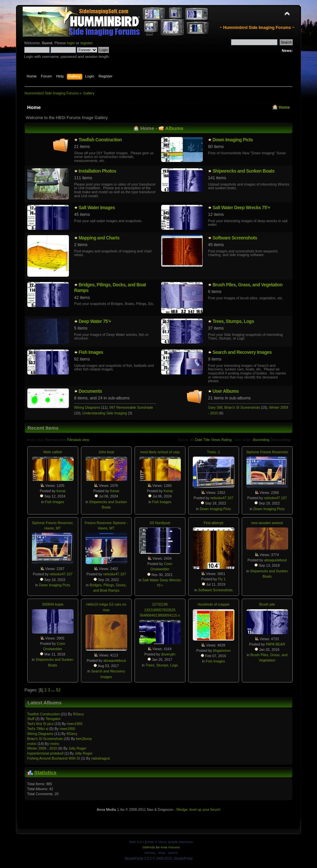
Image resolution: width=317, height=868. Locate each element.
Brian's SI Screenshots (242, 407)
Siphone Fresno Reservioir (267, 452)
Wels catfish (53, 452)
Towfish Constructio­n (100, 140)
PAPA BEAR (275, 644)
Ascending (261, 440)
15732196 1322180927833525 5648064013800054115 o (160, 610)
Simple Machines (180, 842)
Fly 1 (222, 579)
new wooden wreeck (267, 523)
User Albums (226, 391)
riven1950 (75, 724)
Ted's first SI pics (40, 724)
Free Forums (170, 847)
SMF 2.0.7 (137, 842)
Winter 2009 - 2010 (42, 748)
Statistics (45, 772)
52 (58, 690)
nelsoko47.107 (222, 498)
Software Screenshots (235, 238)
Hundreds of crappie (213, 604)
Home (284, 107)
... (54, 690)
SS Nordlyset (160, 523)
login (71, 43)
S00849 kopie (53, 604)
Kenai (61, 491)
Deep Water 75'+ (95, 321)
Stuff (31, 719)
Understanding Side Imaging (105, 413)
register (86, 43)
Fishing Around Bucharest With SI (54, 758)
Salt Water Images (97, 208)
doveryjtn (168, 654)
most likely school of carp (160, 452)
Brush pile (267, 604)
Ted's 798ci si (38, 729)
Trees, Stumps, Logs (233, 321)
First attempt (214, 523)
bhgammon (222, 651)
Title (207, 440)
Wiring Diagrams (87, 407)
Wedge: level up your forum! (198, 809)
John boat (106, 452)
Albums (174, 128)
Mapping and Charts (99, 238)
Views (215, 440)
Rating (227, 440)
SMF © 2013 (157, 842)
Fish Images (91, 352)
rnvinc (32, 744)
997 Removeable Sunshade (131, 407)
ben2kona (84, 739)
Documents (90, 391)
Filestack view (78, 440)
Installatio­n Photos (97, 171)
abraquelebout (275, 560)
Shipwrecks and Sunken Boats (243, 171)
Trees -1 (214, 452)
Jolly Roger (77, 748)
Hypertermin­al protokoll (45, 753)
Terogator (53, 719)
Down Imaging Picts (233, 140)
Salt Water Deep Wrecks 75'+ (241, 208)
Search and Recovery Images (242, 352)
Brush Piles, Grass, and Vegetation (247, 285)
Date (199, 440)
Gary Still (215, 407)
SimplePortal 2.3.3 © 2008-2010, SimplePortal (159, 859)
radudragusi (101, 758)
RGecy (78, 714)
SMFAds (149, 847)
